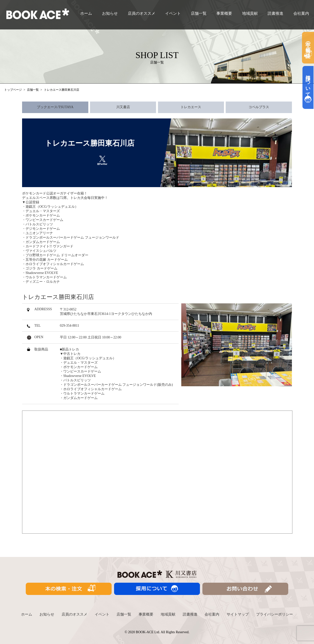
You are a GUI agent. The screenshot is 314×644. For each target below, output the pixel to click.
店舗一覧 (199, 13)
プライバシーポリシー (275, 614)
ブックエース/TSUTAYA (55, 107)
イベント (173, 13)
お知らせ (110, 13)
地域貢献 (250, 13)
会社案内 (301, 13)
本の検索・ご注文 (308, 48)
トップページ (13, 90)
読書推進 (275, 13)
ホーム (86, 13)
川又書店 (123, 107)
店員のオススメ (142, 13)
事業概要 (224, 13)
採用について (308, 87)
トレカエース (191, 107)
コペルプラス (259, 107)
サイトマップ (238, 614)
